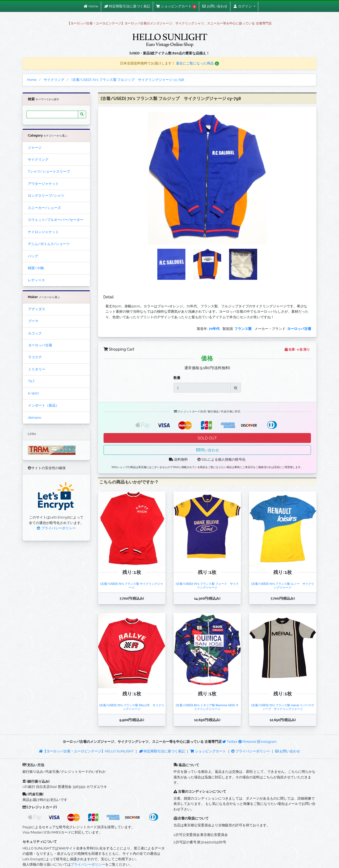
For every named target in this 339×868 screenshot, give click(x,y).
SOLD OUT (207, 438)
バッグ (33, 256)
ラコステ (35, 357)
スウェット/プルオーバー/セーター (56, 220)
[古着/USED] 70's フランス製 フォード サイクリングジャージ (207, 585)
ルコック (35, 333)
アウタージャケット (43, 184)
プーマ (33, 321)
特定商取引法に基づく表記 (162, 751)
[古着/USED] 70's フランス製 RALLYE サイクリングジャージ (132, 707)
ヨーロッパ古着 (40, 345)
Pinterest (247, 742)
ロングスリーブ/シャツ (46, 196)
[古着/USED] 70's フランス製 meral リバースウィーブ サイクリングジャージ (283, 707)
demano (35, 418)
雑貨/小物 (36, 268)
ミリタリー (37, 369)
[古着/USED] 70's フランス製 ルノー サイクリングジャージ (283, 585)
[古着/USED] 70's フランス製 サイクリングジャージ (132, 585)
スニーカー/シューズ (44, 208)
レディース (36, 280)
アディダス (37, 309)
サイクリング (38, 160)
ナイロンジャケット (43, 232)
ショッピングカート (208, 751)
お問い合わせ (288, 751)
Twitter (230, 742)
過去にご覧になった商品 (197, 63)
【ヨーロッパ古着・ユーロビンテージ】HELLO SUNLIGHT (86, 751)
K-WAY (34, 393)
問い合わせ (207, 450)
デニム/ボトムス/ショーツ (49, 244)
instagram (267, 742)
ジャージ (35, 148)
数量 (177, 378)
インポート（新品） (44, 405)
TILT (31, 381)
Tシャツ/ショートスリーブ (49, 171)
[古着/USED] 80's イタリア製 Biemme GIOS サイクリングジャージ (207, 707)
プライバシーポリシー (56, 528)
